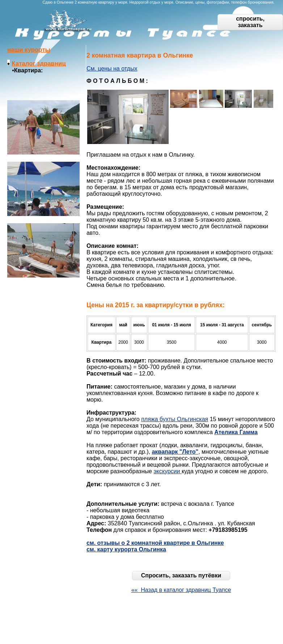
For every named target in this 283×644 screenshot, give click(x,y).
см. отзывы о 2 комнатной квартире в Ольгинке (155, 543)
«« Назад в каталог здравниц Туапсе (181, 590)
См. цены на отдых (112, 69)
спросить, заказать (250, 22)
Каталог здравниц (39, 63)
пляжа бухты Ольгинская (175, 419)
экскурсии (168, 471)
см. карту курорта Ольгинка (126, 549)
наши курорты (29, 50)
